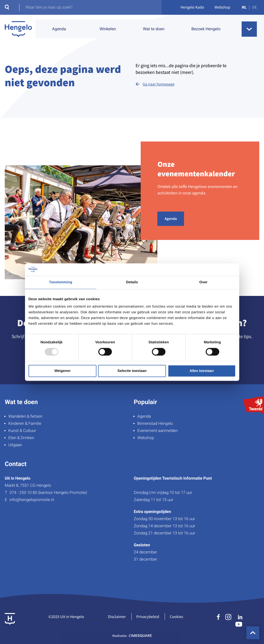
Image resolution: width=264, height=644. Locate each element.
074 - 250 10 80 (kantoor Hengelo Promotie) (48, 493)
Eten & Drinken (21, 438)
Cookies (176, 617)
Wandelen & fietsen (25, 416)
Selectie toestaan (132, 371)
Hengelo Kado (192, 7)
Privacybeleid (148, 617)
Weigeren (62, 371)
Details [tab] (132, 282)
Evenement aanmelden (158, 431)
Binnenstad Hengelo (155, 424)
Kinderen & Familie (25, 424)
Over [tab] (203, 282)
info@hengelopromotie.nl (32, 500)
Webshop (222, 7)
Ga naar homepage (159, 84)
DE (255, 7)
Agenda (59, 29)
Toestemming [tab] (61, 282)
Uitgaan (15, 445)
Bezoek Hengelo (206, 29)
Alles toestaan (202, 371)
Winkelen (108, 29)
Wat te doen (154, 29)
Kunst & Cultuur (22, 431)
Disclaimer (117, 617)
